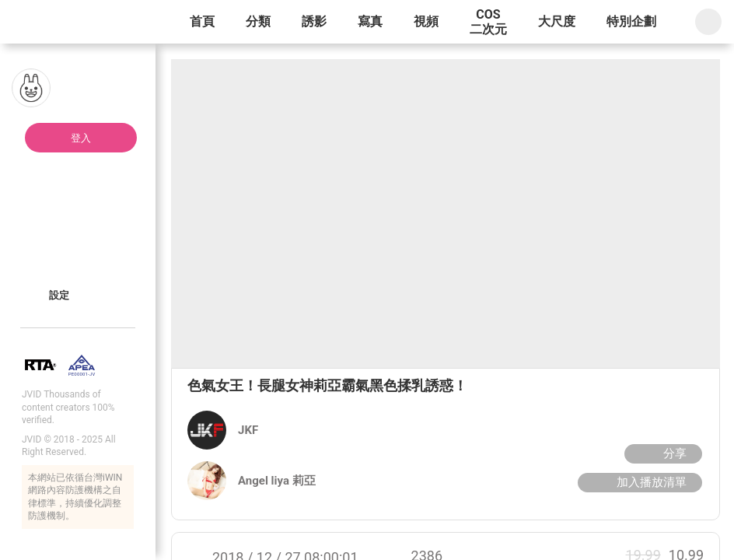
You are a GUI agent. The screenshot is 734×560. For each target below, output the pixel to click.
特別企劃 (631, 21)
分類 (258, 21)
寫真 (370, 21)
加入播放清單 (638, 482)
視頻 (426, 21)
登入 (81, 138)
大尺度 (557, 21)
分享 (661, 453)
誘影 (314, 21)
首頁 (202, 21)
